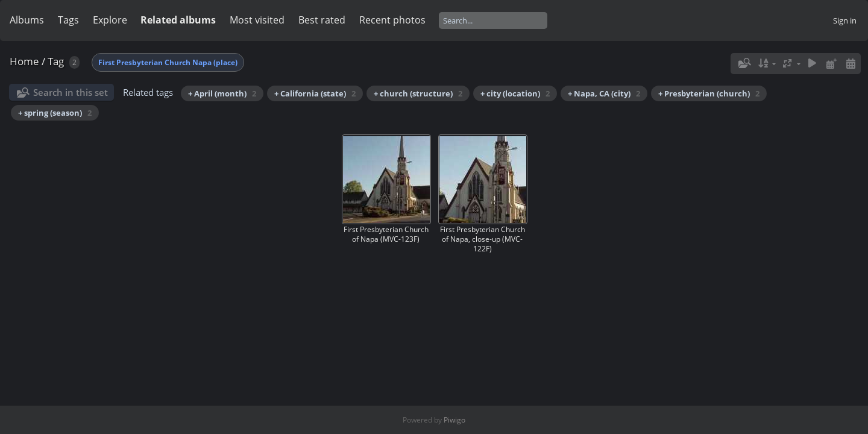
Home (24, 61)
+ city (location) (515, 93)
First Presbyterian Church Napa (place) (168, 62)
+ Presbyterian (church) (709, 93)
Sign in (845, 20)
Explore (110, 20)
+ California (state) (315, 93)
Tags (68, 20)
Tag (56, 61)
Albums (27, 20)
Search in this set (71, 92)
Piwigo (454, 420)
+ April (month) (222, 93)
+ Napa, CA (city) (604, 93)
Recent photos (392, 20)
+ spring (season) (55, 113)
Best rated (322, 20)
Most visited (257, 20)
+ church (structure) (418, 93)
